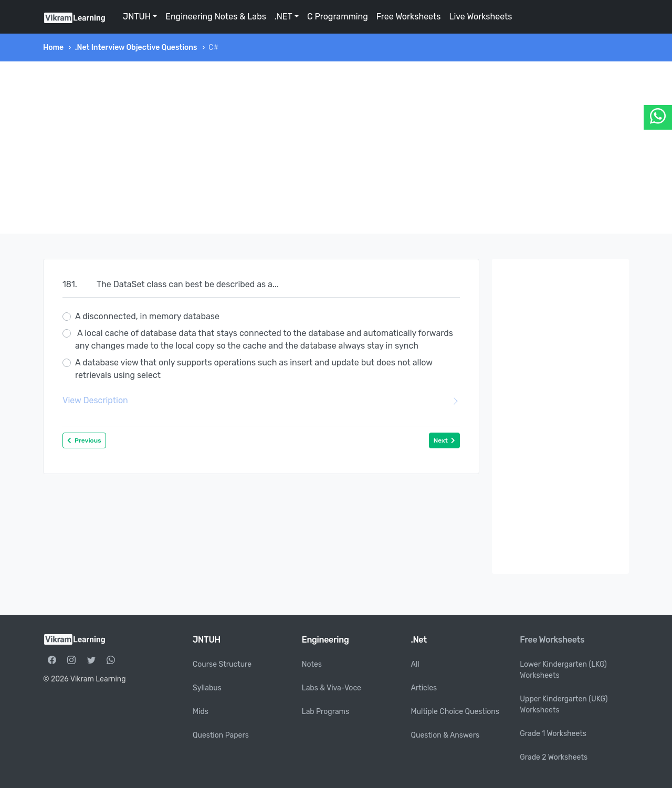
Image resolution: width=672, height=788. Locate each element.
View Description (261, 401)
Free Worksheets (409, 17)
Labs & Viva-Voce (332, 688)
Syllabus (207, 688)
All (415, 664)
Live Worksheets (480, 17)
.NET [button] (283, 17)
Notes (312, 664)
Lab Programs (325, 712)
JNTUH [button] (137, 17)
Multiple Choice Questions (455, 712)
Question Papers (221, 735)
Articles (424, 688)
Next (444, 440)
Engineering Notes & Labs (216, 17)
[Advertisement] (336, 148)
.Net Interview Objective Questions (136, 48)
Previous (84, 440)
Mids (201, 712)
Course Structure (222, 664)
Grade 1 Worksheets (553, 734)
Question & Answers (445, 735)
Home (53, 48)
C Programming (338, 17)
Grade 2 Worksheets (554, 757)
